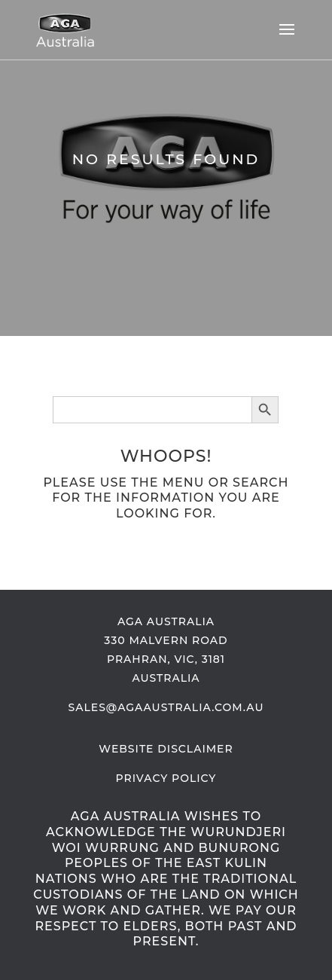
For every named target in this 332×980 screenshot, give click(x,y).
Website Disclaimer (166, 749)
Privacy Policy (166, 778)
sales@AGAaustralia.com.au (166, 707)
